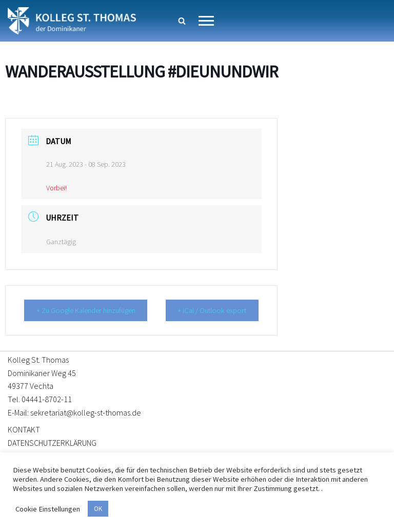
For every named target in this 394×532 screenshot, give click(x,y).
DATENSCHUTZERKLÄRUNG (52, 442)
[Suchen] (182, 21)
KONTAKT (24, 429)
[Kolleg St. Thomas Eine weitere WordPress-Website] (72, 21)
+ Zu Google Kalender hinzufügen (91, 310)
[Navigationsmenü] (206, 21)
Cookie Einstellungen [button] (48, 509)
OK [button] (98, 509)
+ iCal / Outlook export (218, 310)
